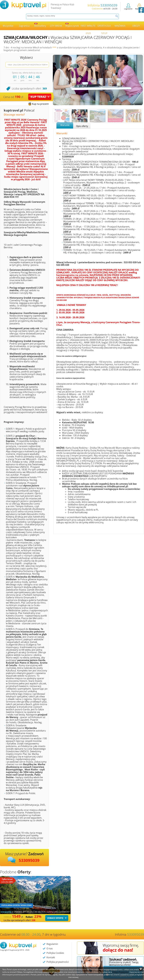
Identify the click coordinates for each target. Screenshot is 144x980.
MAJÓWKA (120, 26)
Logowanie (128, 7)
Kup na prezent (40, 104)
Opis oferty (82, 126)
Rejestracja (139, 7)
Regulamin (52, 944)
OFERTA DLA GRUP (104, 27)
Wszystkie (8, 26)
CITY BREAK (56, 26)
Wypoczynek (72, 25)
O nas (50, 948)
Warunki (65, 125)
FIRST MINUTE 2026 (88, 27)
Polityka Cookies (55, 953)
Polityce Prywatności (120, 972)
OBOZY (136, 26)
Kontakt (51, 957)
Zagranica (24, 26)
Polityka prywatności (58, 962)
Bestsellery (40, 25)
